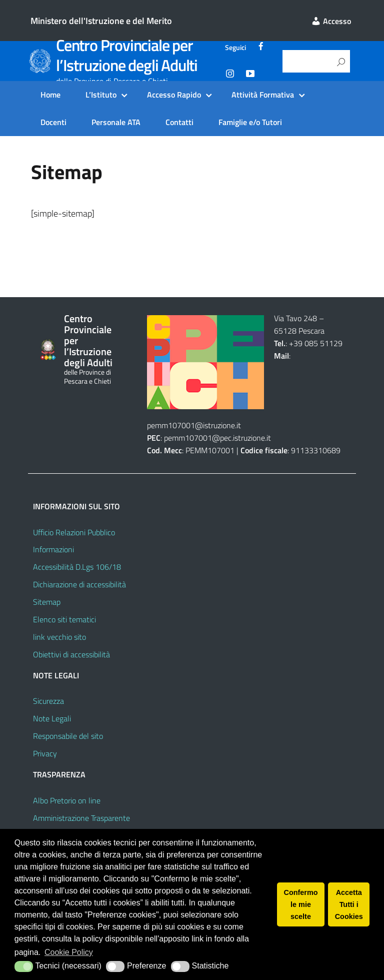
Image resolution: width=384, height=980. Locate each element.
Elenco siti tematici (64, 619)
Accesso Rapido (174, 95)
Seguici (235, 48)
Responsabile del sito (68, 736)
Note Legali (52, 718)
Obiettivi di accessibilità (71, 654)
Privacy (45, 753)
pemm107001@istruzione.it (195, 425)
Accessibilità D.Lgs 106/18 (77, 567)
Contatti (179, 122)
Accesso (331, 21)
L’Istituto (101, 95)
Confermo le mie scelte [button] (301, 904)
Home (50, 95)
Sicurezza (48, 701)
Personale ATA (116, 122)
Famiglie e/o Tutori (250, 122)
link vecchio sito (59, 637)
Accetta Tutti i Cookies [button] (349, 904)
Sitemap (47, 602)
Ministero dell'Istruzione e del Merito (101, 21)
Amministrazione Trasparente (81, 818)
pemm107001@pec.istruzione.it (217, 438)
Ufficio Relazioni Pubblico (74, 532)
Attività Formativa (263, 95)
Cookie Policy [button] (69, 952)
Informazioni (53, 549)
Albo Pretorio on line (67, 800)
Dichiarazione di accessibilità (79, 584)
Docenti (53, 122)
